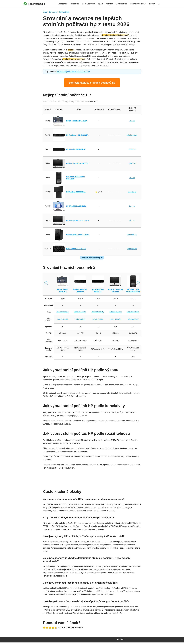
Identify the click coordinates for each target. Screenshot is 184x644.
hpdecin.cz (132, 164)
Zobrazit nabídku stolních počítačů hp (92, 83)
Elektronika (62, 4)
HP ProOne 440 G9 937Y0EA (78, 221)
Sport (100, 4)
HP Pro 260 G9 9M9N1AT (76, 150)
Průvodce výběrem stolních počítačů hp (73, 72)
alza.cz (132, 121)
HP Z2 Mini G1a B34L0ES (76, 249)
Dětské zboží (121, 4)
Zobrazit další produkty (91, 258)
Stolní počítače (64, 12)
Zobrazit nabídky (114, 121)
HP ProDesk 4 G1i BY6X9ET (77, 136)
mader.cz (132, 150)
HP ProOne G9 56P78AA (76, 192)
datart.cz (132, 207)
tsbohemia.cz (132, 136)
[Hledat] (159, 4)
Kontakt (120, 641)
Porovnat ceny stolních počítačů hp (92, 479)
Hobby (152, 4)
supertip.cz (132, 192)
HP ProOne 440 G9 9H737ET (78, 164)
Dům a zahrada (88, 4)
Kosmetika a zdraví (138, 4)
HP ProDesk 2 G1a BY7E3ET (78, 235)
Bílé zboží (74, 4)
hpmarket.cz (132, 235)
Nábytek (109, 4)
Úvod (45, 12)
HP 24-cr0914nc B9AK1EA (77, 121)
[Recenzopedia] (34, 4)
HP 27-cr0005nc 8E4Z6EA (76, 207)
